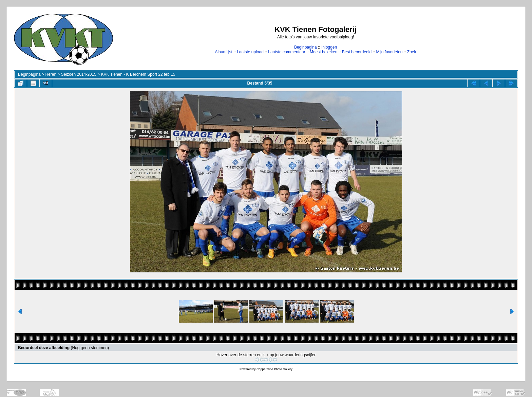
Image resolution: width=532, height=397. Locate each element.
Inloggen (329, 47)
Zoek (412, 52)
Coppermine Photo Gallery (274, 369)
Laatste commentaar (287, 52)
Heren (51, 74)
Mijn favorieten (389, 52)
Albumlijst (223, 52)
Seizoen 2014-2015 (79, 74)
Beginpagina (306, 47)
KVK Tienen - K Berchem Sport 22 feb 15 (138, 74)
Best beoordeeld (357, 52)
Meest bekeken (324, 52)
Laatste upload (250, 52)
